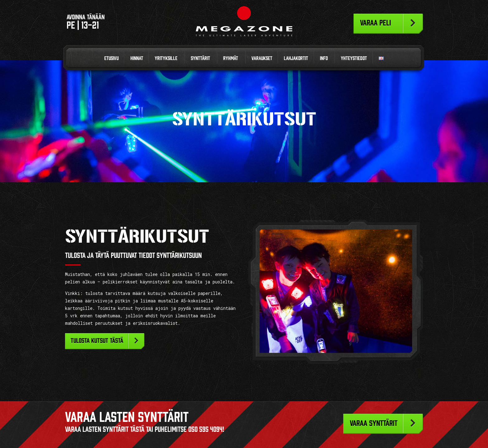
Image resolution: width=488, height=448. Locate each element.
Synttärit (200, 58)
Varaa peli (375, 23)
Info (324, 58)
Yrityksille (166, 58)
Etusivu (111, 58)
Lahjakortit (296, 58)
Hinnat (137, 58)
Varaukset (262, 58)
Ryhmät (231, 58)
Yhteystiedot (354, 58)
